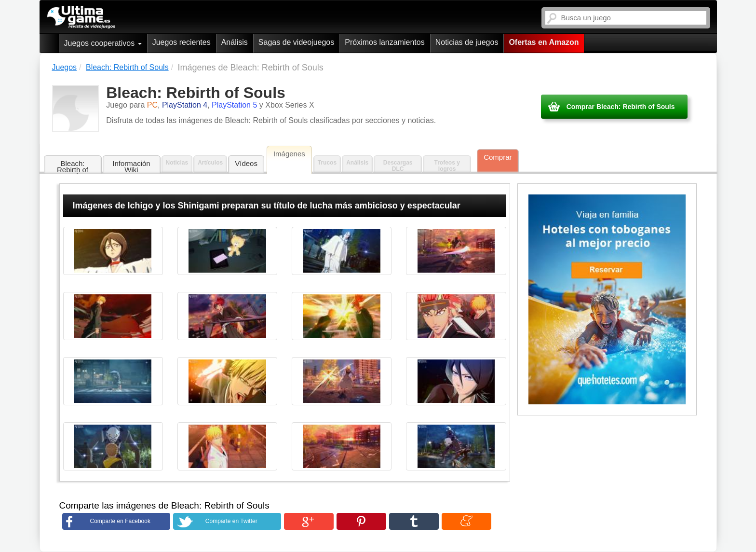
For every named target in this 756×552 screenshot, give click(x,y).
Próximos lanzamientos (385, 42)
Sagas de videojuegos (296, 42)
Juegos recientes (182, 42)
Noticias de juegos (467, 42)
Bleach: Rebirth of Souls (73, 167)
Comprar (498, 157)
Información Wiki (131, 166)
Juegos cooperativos (103, 43)
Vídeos (246, 163)
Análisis (235, 42)
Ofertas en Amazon (544, 42)
